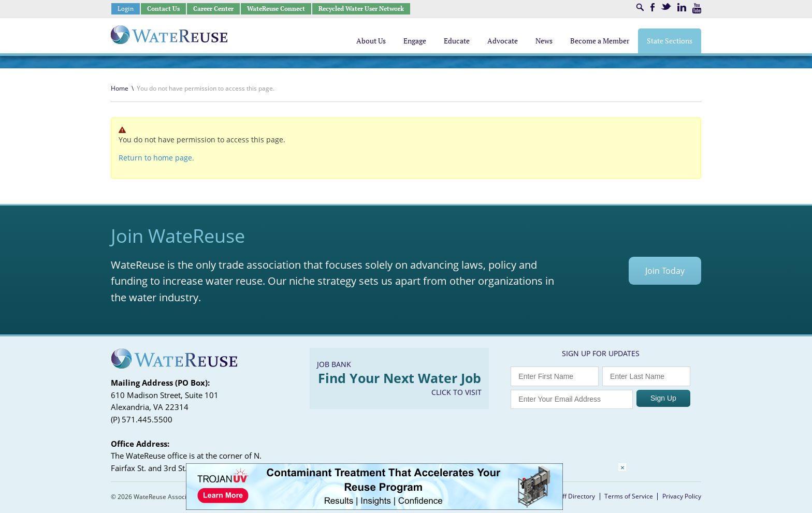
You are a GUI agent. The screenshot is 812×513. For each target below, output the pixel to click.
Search (640, 7)
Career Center (213, 9)
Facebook (653, 7)
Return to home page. (156, 158)
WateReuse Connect (276, 9)
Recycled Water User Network (361, 9)
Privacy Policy (682, 496)
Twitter (666, 6)
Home (120, 88)
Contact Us (163, 9)
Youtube (697, 8)
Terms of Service (629, 496)
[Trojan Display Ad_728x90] (374, 507)
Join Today (665, 271)
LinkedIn (682, 7)
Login (126, 9)
